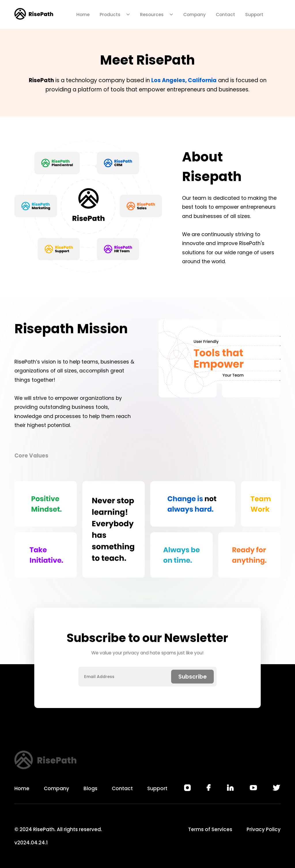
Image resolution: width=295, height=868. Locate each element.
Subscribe (192, 677)
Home (83, 15)
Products (115, 15)
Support (254, 15)
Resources (157, 15)
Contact (225, 15)
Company (194, 15)
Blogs (90, 788)
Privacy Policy (264, 829)
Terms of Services (210, 829)
